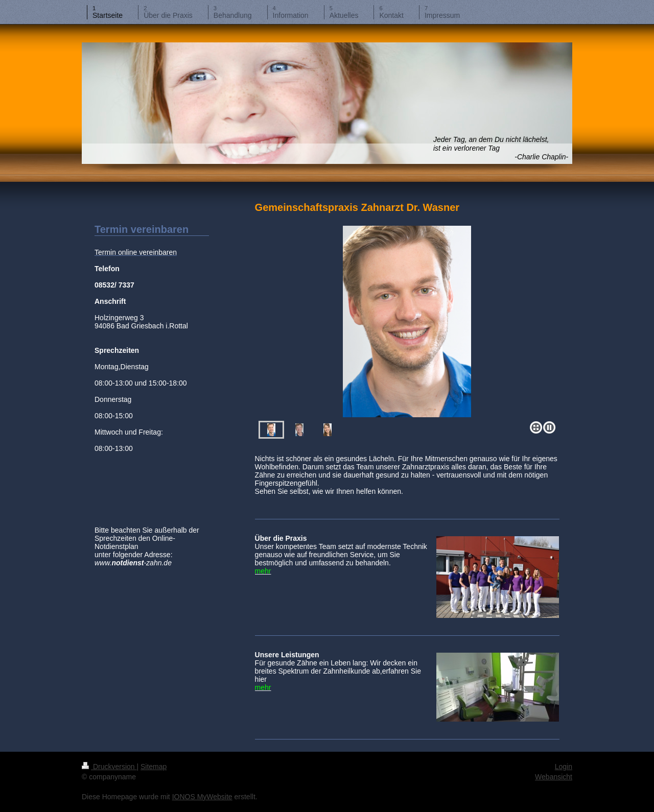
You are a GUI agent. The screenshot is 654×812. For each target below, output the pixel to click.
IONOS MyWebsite (202, 797)
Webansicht (554, 777)
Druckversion (109, 767)
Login (564, 767)
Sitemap (154, 767)
